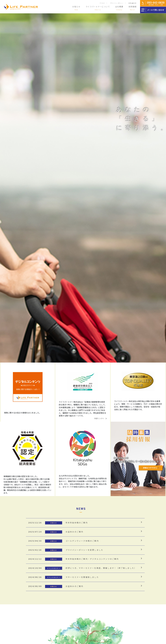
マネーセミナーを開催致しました (64, 577)
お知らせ (76, 8)
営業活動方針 (133, 3)
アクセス (102, 3)
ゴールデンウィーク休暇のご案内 (64, 541)
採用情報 (133, 8)
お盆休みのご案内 (56, 532)
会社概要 (119, 8)
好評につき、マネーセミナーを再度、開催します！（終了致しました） (82, 568)
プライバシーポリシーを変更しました (66, 550)
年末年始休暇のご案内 (58, 523)
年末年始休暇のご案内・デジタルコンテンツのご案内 (73, 559)
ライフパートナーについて (98, 8)
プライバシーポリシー (117, 3)
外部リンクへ (100, 418)
